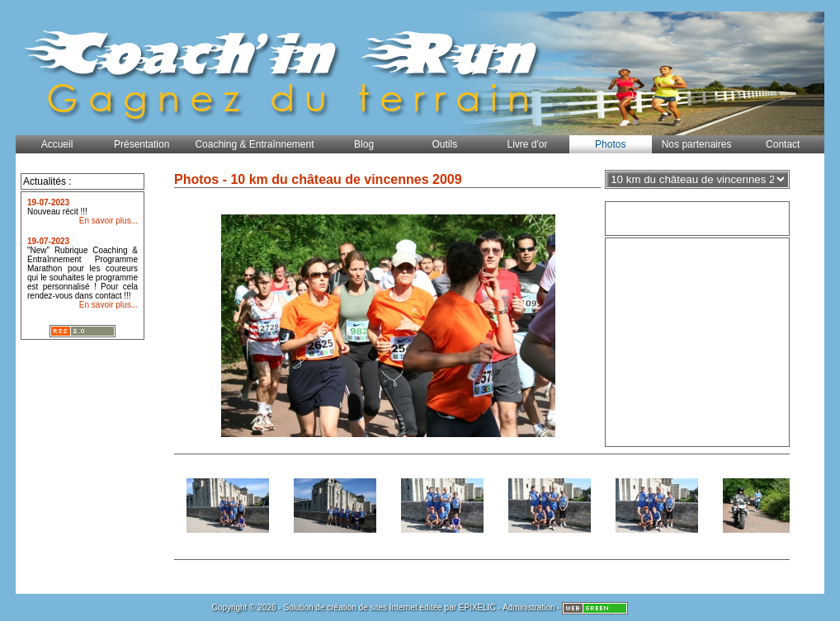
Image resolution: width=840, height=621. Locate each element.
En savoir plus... (109, 221)
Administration (529, 607)
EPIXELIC (477, 607)
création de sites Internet (372, 607)
